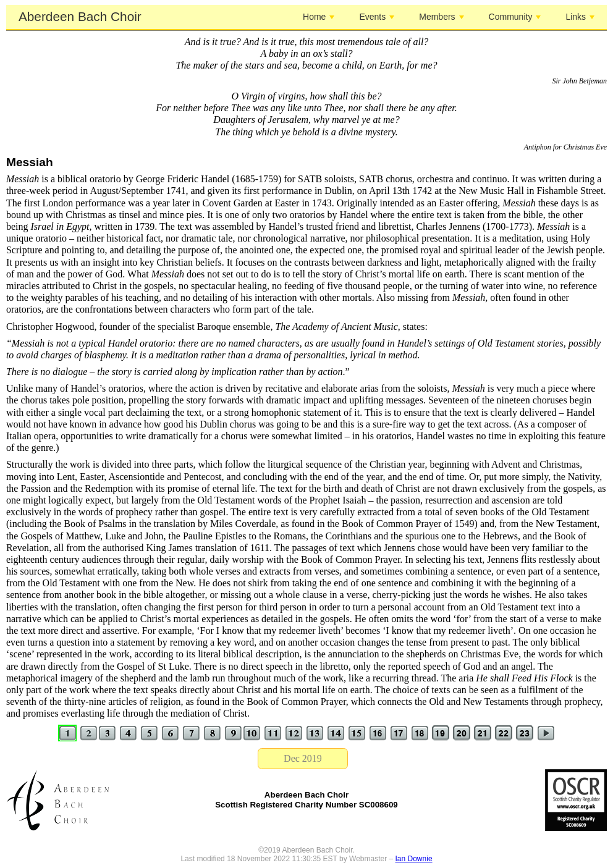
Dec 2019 (303, 758)
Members (441, 17)
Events (377, 17)
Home (319, 17)
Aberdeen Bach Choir (80, 16)
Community (515, 17)
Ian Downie (414, 859)
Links (580, 17)
